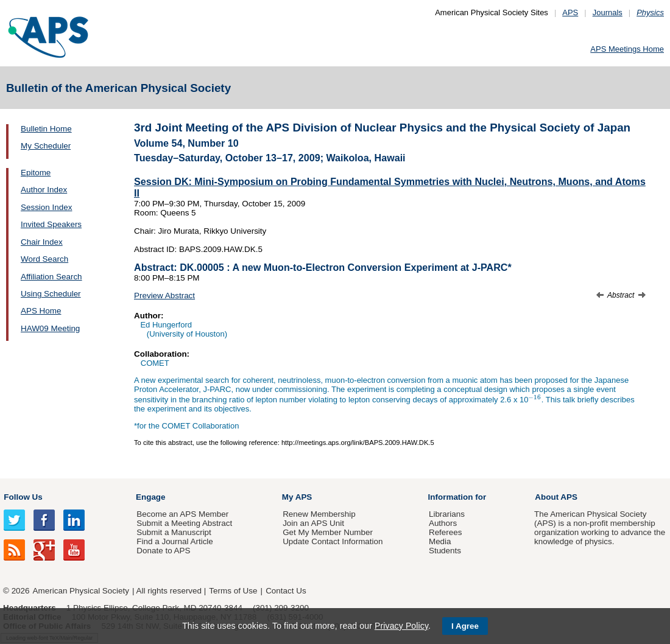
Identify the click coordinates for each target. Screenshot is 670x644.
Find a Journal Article (175, 541)
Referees (446, 532)
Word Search (44, 259)
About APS (556, 497)
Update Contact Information (333, 541)
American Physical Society (81, 591)
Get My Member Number (328, 532)
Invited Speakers (51, 224)
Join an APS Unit (313, 523)
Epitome (36, 173)
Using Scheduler (51, 294)
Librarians (447, 514)
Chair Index (42, 242)
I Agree (465, 626)
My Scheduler (46, 146)
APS (570, 12)
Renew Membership (319, 514)
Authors (443, 523)
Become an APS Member (182, 514)
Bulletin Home (46, 129)
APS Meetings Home (627, 49)
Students (445, 551)
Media (440, 541)
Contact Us (286, 591)
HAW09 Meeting (50, 328)
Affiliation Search (51, 277)
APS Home (41, 311)
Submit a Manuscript (174, 532)
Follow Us (23, 497)
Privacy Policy (401, 626)
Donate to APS (163, 551)
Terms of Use (233, 591)
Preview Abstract (164, 296)
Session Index (46, 207)
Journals (608, 12)
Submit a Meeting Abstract (184, 523)
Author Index (44, 190)
